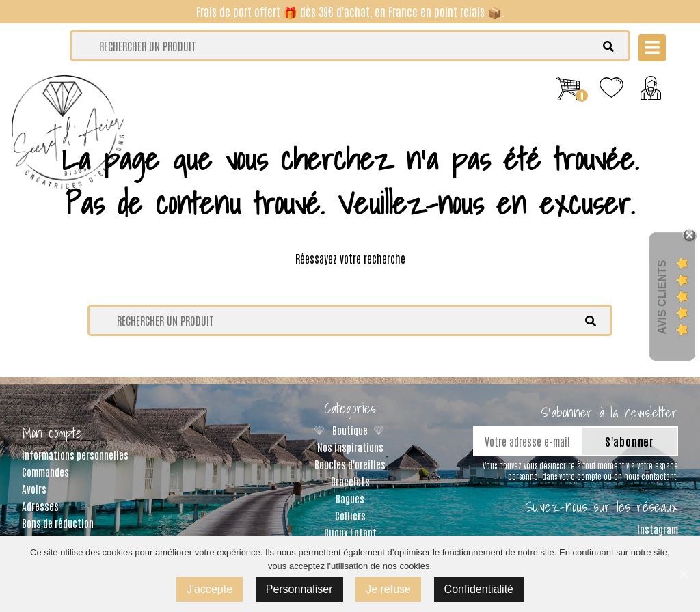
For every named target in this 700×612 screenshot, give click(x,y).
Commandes (45, 472)
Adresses (40, 506)
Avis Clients (662, 297)
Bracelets (350, 481)
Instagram (658, 529)
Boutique (350, 430)
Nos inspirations (350, 447)
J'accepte (210, 589)
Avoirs (34, 489)
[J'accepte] (683, 574)
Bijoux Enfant (350, 532)
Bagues (350, 498)
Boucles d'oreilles (350, 464)
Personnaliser (299, 589)
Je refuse (388, 589)
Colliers (350, 515)
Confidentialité (479, 589)
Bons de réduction (58, 523)
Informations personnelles (75, 455)
